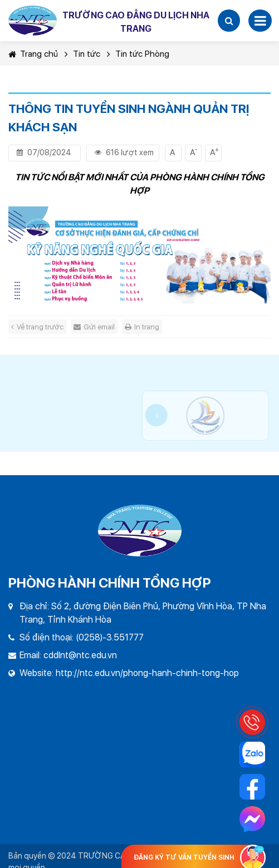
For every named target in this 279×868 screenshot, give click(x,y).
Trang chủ (33, 54)
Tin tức (87, 54)
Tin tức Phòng (142, 54)
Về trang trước (37, 327)
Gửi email (94, 327)
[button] (229, 21)
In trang (142, 327)
